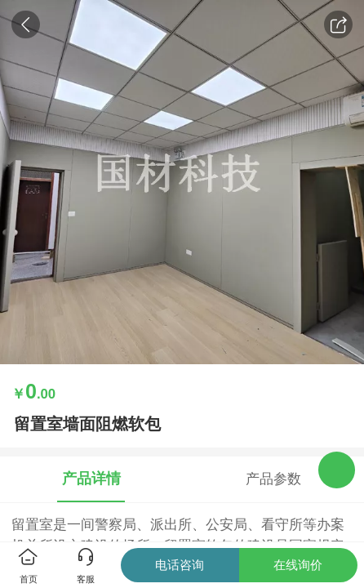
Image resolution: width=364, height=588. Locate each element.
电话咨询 (180, 565)
